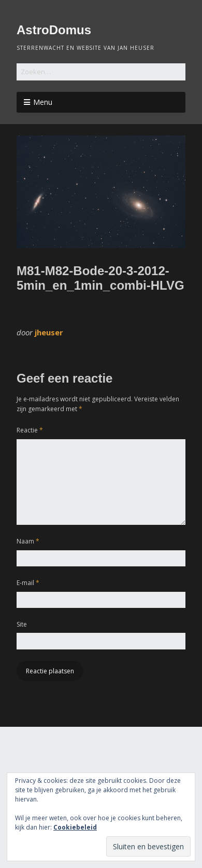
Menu (43, 102)
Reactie (30, 430)
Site (22, 624)
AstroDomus (54, 30)
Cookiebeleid (75, 827)
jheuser (49, 332)
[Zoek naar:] (101, 72)
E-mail (28, 583)
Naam (28, 541)
